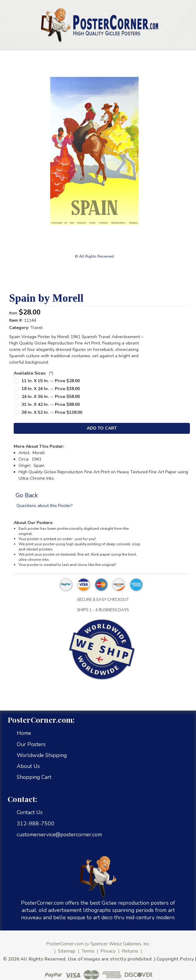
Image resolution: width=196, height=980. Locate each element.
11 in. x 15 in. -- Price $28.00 (51, 381)
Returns (130, 951)
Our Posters (31, 744)
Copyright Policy (175, 959)
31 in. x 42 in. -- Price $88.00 (51, 404)
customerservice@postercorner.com (59, 834)
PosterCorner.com (65, 944)
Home (24, 733)
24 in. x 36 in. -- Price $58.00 (51, 397)
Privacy (108, 951)
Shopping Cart (34, 777)
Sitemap (67, 951)
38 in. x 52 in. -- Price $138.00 (52, 412)
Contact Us (30, 812)
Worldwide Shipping (42, 755)
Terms (88, 951)
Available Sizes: (33, 373)
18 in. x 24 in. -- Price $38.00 (51, 389)
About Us (28, 766)
